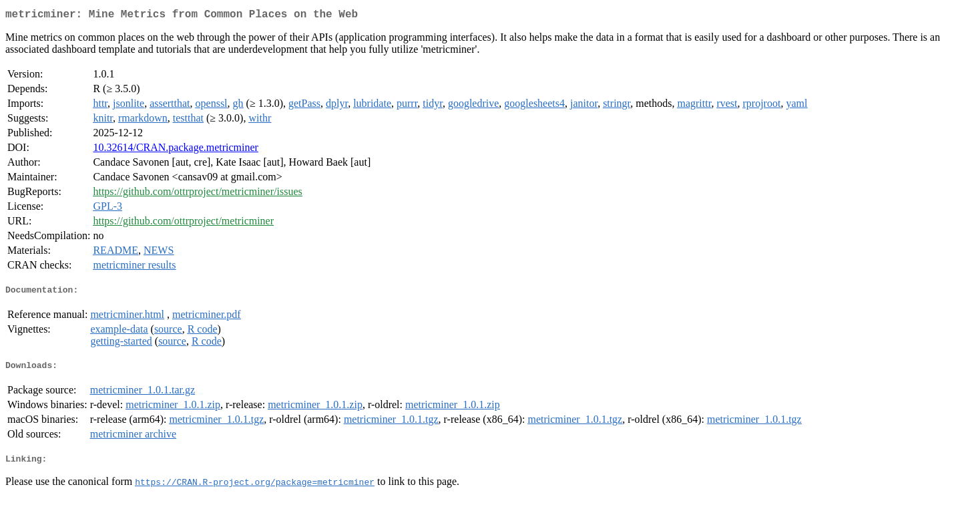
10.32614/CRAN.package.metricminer (176, 150)
